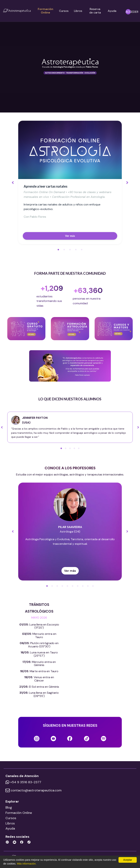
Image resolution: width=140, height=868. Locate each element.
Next (127, 182)
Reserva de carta (95, 11)
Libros (78, 11)
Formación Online (45, 11)
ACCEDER (132, 12)
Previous (13, 182)
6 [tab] (73, 586)
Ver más (70, 236)
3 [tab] (70, 250)
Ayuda (112, 11)
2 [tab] (64, 250)
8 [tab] (83, 586)
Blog (9, 807)
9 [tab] (88, 586)
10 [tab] (93, 586)
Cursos (64, 11)
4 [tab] (76, 250)
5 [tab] (82, 250)
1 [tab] (58, 250)
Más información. (27, 864)
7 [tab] (78, 586)
